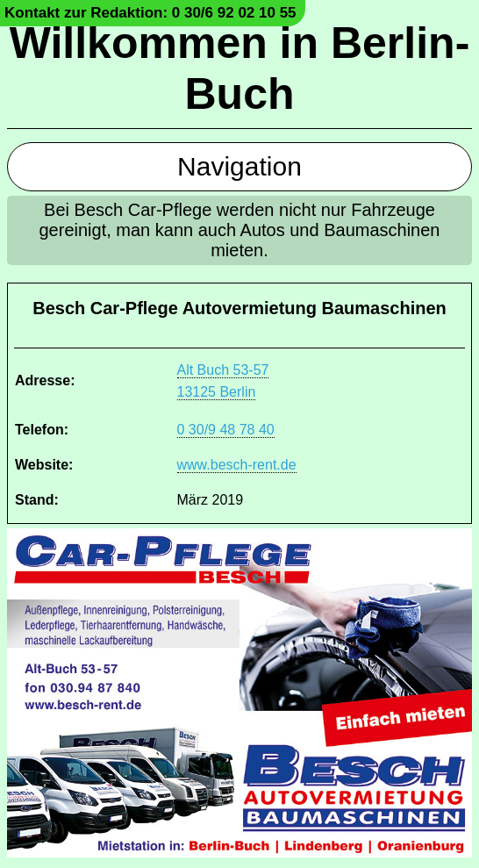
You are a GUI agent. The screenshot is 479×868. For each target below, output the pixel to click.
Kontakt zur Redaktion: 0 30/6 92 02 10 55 (150, 13)
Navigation (239, 166)
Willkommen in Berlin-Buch (240, 68)
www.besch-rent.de (237, 465)
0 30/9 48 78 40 (226, 430)
